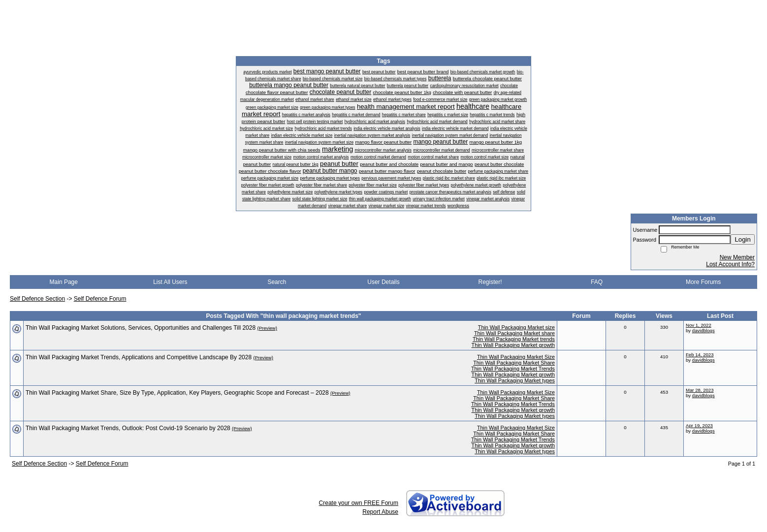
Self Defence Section (37, 299)
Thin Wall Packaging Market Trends (513, 369)
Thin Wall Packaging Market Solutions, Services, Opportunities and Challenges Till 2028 (141, 328)
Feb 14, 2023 (700, 355)
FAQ (597, 282)
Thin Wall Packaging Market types (515, 380)
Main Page (64, 282)
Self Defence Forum (100, 299)
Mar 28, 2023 (700, 390)
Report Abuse (380, 512)
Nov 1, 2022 (699, 325)
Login (743, 239)
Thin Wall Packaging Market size (516, 327)
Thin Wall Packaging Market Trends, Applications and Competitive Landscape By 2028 (139, 357)
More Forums (703, 282)
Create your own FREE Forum (359, 503)
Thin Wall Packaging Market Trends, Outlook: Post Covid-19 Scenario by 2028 (128, 428)
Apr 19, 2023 (699, 425)
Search (277, 282)
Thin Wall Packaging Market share (514, 333)
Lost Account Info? (730, 264)
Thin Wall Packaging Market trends (514, 339)
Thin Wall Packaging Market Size (516, 357)
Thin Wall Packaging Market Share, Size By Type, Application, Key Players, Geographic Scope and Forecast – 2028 (177, 393)
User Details (383, 282)
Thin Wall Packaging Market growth (513, 345)
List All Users (170, 282)
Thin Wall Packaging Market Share (514, 363)
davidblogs (703, 330)
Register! (490, 282)
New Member (737, 257)
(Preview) (267, 328)
